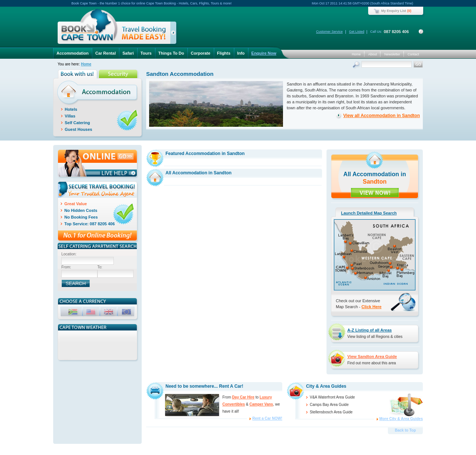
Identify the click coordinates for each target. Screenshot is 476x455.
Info (241, 53)
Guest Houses (78, 129)
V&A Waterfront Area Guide (332, 397)
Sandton (375, 182)
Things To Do (171, 53)
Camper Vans (261, 404)
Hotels (71, 109)
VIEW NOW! (375, 193)
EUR (127, 313)
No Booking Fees (81, 217)
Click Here (372, 307)
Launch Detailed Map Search (369, 213)
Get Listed (356, 32)
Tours (146, 53)
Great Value (76, 204)
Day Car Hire (243, 397)
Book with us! (78, 74)
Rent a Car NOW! (267, 418)
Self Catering (77, 123)
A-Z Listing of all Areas (369, 330)
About (373, 54)
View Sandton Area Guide (372, 356)
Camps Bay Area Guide (329, 405)
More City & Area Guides (401, 419)
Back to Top (405, 430)
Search (357, 65)
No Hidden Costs (81, 210)
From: (66, 267)
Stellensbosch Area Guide (331, 412)
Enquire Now (264, 53)
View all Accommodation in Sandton (382, 116)
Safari (128, 53)
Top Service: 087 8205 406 (90, 224)
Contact (413, 54)
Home (356, 54)
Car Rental (105, 53)
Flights (224, 53)
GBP (109, 313)
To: (100, 267)
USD (91, 313)
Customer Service (329, 32)
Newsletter (392, 54)
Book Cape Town (114, 28)
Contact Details (421, 32)
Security (119, 74)
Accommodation (73, 53)
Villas (70, 116)
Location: (69, 254)
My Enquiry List (394, 11)
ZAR (74, 313)
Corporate (201, 53)
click (175, 34)
